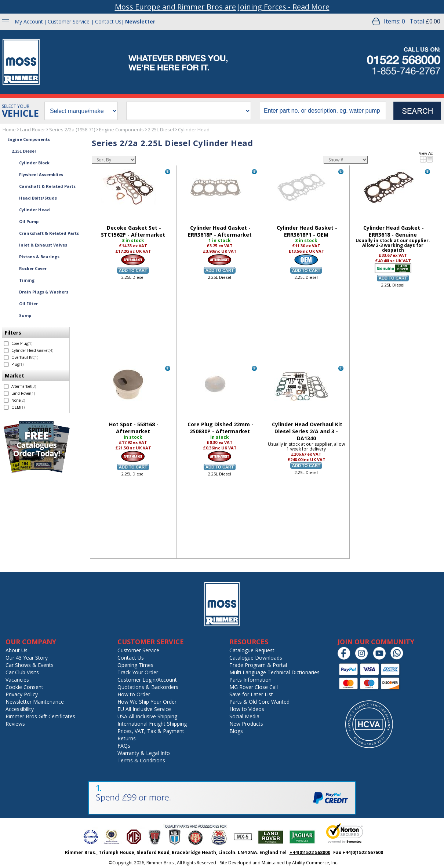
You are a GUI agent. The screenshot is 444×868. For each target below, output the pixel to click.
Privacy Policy (22, 694)
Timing (27, 280)
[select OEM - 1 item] (6, 407)
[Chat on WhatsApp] (399, 658)
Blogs (236, 731)
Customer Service (69, 21)
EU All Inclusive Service (144, 709)
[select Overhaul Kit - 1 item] (6, 358)
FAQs (124, 746)
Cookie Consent (24, 687)
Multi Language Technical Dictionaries (274, 672)
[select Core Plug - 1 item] (6, 344)
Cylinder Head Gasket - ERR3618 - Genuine (394, 231)
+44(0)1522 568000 (310, 852)
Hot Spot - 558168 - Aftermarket (134, 428)
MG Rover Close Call (254, 687)
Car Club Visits (22, 672)
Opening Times (135, 665)
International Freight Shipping (152, 724)
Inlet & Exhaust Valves (43, 245)
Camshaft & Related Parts (47, 186)
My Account (29, 21)
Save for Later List (251, 694)
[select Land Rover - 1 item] (6, 393)
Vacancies (17, 680)
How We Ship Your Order (147, 702)
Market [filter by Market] (14, 375)
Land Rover (32, 130)
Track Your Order (138, 672)
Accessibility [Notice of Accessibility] (20, 709)
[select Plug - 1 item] (6, 364)
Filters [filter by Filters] (13, 333)
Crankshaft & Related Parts (49, 233)
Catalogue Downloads (256, 658)
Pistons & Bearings (39, 257)
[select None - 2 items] (6, 400)
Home (9, 130)
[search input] (323, 111)
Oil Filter (28, 304)
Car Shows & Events (30, 665)
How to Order (134, 694)
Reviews (15, 724)
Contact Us (108, 21)
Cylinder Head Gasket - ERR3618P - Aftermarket (220, 231)
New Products (246, 724)
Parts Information (250, 680)
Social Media (244, 716)
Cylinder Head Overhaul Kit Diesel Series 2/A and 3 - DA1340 (307, 431)
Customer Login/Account (147, 680)
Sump (25, 315)
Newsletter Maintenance (35, 702)
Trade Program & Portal (258, 665)
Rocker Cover (33, 268)
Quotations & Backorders (148, 687)
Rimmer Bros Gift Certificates (40, 716)
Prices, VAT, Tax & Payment (151, 731)
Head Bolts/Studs (38, 198)
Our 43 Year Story (27, 658)
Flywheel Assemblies (41, 174)
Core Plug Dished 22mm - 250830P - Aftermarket (221, 428)
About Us (17, 650)
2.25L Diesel (161, 130)
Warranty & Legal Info (144, 753)
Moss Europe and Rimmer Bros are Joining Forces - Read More (222, 7)
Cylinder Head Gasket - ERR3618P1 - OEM (307, 231)
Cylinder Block (34, 163)
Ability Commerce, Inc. (315, 863)
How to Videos (247, 709)
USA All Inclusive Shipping (147, 716)
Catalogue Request (252, 650)
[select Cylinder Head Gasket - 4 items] (6, 351)
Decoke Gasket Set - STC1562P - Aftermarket (133, 231)
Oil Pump (29, 221)
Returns (127, 738)
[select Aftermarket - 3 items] (6, 386)
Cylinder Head (194, 130)
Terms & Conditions (141, 760)
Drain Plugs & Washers (44, 292)
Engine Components (121, 130)
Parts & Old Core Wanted (259, 702)
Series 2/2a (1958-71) (72, 130)
